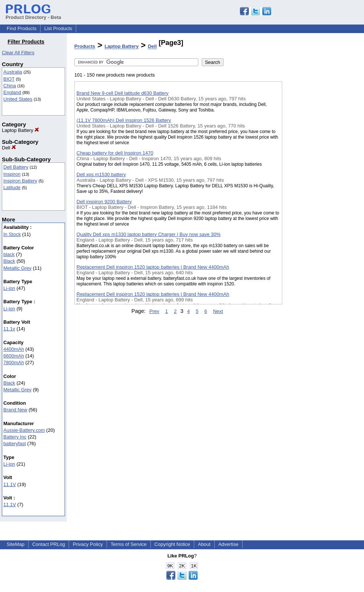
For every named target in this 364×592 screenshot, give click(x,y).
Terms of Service (129, 544)
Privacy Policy (88, 544)
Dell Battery (16, 167)
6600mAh (14, 356)
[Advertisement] (319, 193)
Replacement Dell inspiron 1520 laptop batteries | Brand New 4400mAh (153, 267)
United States (18, 99)
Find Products (22, 28)
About (204, 544)
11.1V (10, 484)
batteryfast (15, 444)
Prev (154, 311)
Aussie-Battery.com (24, 430)
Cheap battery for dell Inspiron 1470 (115, 153)
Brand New (15, 410)
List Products (58, 28)
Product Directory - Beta (33, 14)
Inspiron (12, 174)
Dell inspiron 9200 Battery (104, 202)
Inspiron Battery (20, 181)
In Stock (12, 234)
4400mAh (14, 349)
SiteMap (16, 544)
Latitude (12, 187)
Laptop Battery (20, 130)
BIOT (9, 79)
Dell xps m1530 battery (101, 174)
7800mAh (14, 363)
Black (9, 261)
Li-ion (9, 288)
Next (218, 311)
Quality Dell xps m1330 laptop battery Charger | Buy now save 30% (149, 234)
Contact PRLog (49, 544)
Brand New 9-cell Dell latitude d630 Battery (123, 93)
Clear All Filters (18, 53)
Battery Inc (15, 437)
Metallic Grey (17, 268)
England (12, 92)
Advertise (228, 544)
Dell (9, 148)
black (9, 254)
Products (85, 47)
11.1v (9, 329)
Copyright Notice (172, 544)
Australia (13, 72)
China (10, 86)
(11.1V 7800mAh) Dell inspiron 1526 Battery (124, 120)
